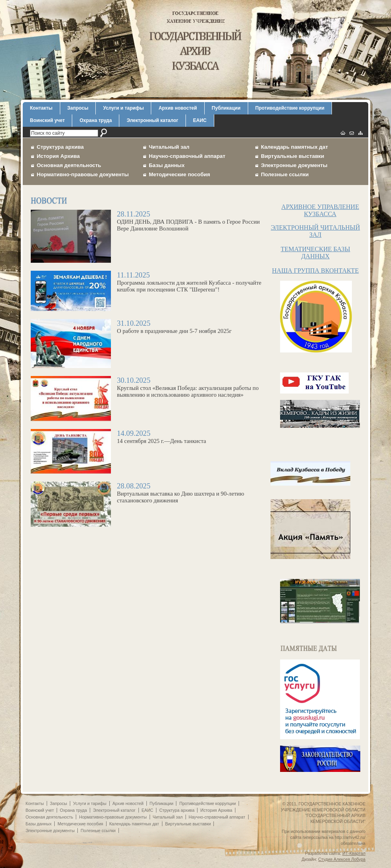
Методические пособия (179, 174)
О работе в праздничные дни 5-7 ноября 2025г (147, 329)
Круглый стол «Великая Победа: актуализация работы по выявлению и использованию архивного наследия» (147, 389)
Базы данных (167, 165)
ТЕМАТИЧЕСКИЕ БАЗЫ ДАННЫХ (315, 253)
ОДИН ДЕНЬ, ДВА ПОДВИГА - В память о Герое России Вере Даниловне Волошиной (147, 223)
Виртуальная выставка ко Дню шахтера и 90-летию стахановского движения (147, 495)
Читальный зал (169, 147)
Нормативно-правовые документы (83, 174)
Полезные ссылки (285, 174)
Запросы (78, 108)
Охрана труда (96, 120)
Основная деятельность (69, 165)
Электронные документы (294, 165)
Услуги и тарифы (123, 108)
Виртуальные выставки (293, 156)
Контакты (41, 108)
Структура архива (60, 147)
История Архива (58, 156)
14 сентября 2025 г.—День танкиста (147, 439)
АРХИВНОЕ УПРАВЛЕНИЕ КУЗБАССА (320, 210)
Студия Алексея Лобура (342, 859)
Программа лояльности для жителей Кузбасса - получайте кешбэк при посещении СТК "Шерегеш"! (147, 284)
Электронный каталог (152, 120)
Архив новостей (178, 108)
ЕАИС (200, 120)
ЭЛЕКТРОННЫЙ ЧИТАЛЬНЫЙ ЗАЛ (315, 231)
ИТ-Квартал (354, 853)
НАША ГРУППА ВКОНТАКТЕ (315, 271)
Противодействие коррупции (290, 108)
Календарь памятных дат (294, 147)
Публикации (226, 108)
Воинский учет (47, 120)
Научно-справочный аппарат (187, 156)
